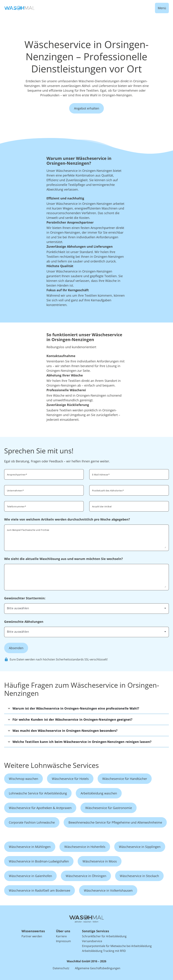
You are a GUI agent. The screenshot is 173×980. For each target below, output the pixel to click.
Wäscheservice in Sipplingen (140, 847)
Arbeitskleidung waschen (99, 793)
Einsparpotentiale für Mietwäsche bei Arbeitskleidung (117, 946)
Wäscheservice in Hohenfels (85, 847)
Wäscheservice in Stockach (139, 876)
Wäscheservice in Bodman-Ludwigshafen (39, 861)
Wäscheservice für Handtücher (125, 779)
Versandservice (92, 941)
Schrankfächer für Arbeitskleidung (104, 936)
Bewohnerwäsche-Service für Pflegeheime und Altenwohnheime (115, 822)
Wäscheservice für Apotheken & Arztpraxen (40, 808)
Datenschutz (61, 968)
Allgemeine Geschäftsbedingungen (98, 968)
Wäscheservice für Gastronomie (109, 808)
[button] (86, 708)
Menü (162, 8)
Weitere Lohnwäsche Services (51, 765)
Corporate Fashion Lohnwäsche (32, 822)
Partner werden (32, 936)
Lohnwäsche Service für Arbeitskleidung (38, 793)
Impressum (63, 941)
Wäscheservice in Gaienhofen (30, 876)
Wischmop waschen (23, 779)
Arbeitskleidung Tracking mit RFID (104, 951)
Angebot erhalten (87, 108)
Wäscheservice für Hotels (70, 779)
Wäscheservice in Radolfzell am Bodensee (40, 890)
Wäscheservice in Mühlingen (30, 847)
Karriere (61, 936)
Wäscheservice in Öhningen (86, 876)
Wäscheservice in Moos (100, 861)
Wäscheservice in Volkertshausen (108, 890)
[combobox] (129, 490)
